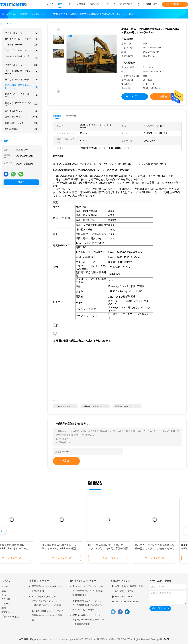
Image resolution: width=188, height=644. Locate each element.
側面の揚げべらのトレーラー (127, 406)
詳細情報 (57, 116)
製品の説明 (71, 116)
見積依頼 (175, 4)
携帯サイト (7, 612)
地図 (4, 608)
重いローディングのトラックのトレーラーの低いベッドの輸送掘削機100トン (88, 591)
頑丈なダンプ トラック (21, 117)
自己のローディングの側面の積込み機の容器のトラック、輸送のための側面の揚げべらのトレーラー (117, 548)
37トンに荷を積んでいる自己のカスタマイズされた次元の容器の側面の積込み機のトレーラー (71, 548)
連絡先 (21, 182)
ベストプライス (135, 96)
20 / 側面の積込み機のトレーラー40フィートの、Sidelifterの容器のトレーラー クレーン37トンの (23, 548)
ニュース (6, 604)
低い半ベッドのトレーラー (21, 39)
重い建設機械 (21, 129)
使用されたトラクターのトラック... (21, 95)
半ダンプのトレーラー (21, 51)
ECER (167, 639)
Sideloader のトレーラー (65, 406)
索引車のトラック (21, 111)
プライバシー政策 (10, 617)
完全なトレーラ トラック (21, 80)
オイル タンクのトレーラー (21, 58)
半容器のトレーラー (21, 33)
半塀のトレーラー (21, 45)
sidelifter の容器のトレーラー (95, 406)
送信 (66, 461)
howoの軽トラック (21, 123)
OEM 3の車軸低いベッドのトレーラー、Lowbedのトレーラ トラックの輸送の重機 (88, 620)
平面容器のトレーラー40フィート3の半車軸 (47, 588)
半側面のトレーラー (21, 65)
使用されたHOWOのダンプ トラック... (21, 104)
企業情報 (6, 599)
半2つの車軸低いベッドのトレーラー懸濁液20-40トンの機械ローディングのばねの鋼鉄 (88, 605)
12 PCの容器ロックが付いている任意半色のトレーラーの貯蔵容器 (48, 615)
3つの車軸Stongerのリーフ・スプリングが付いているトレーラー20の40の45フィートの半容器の (47, 601)
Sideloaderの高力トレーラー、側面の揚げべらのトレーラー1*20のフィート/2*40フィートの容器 (163, 548)
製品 (4, 591)
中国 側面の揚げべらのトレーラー (35, 639)
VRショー (6, 595)
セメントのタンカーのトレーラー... (21, 72)
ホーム (5, 586)
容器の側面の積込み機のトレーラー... (21, 87)
